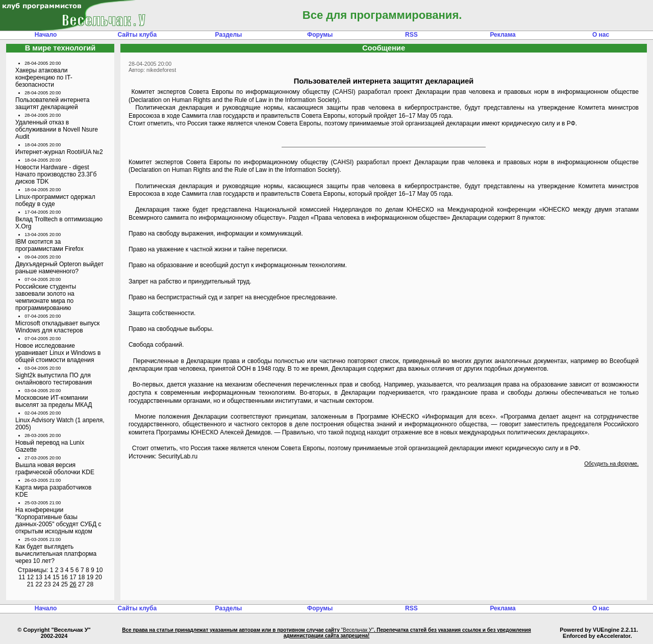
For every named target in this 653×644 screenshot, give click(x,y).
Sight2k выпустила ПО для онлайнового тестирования (54, 379)
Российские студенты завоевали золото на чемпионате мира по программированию (46, 297)
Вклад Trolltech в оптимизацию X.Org (59, 223)
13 (39, 577)
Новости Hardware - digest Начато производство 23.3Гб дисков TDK (56, 174)
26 (73, 584)
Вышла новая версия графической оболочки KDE (55, 469)
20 (98, 577)
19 (90, 577)
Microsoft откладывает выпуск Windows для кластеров (57, 327)
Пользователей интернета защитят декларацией (52, 104)
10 (99, 570)
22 (39, 584)
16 (65, 577)
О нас (601, 35)
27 (81, 584)
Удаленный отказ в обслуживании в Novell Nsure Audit (57, 130)
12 (30, 577)
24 (56, 584)
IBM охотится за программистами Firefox (49, 245)
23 (47, 584)
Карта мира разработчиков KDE (53, 491)
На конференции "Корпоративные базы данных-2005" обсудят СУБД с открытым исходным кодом (58, 521)
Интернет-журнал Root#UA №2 (59, 152)
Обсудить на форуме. (611, 463)
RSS (411, 35)
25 (65, 584)
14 (47, 577)
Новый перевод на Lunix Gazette (50, 446)
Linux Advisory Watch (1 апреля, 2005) (60, 424)
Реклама (503, 35)
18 (81, 577)
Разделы (229, 35)
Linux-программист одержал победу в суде (55, 200)
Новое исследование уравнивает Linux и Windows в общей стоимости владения (58, 353)
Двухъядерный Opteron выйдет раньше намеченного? (59, 268)
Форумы (320, 35)
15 (56, 577)
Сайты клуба (137, 35)
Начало (46, 35)
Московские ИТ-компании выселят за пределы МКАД (54, 401)
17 (73, 577)
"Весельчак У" (357, 630)
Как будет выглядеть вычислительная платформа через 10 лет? (56, 554)
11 (22, 577)
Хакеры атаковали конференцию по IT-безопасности (44, 78)
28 (90, 584)
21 (30, 584)
